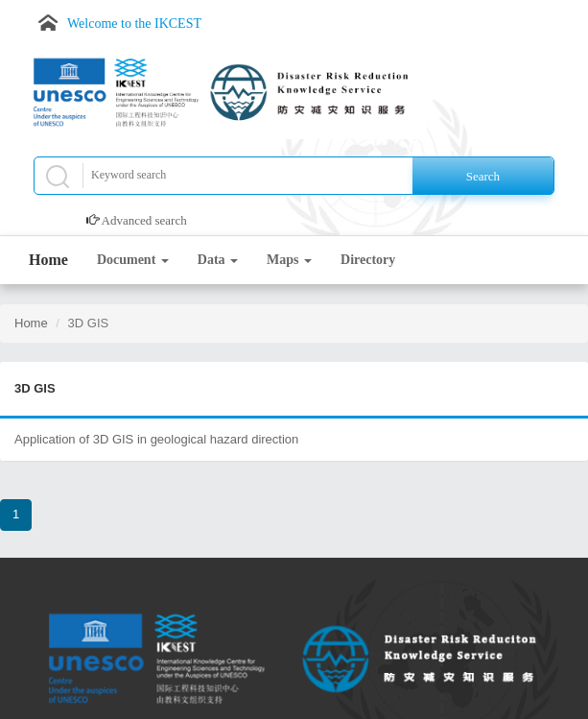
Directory (368, 260)
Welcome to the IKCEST (134, 24)
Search (483, 176)
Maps (289, 260)
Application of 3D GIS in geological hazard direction (156, 439)
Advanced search (144, 220)
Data (218, 260)
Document (133, 260)
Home (48, 260)
